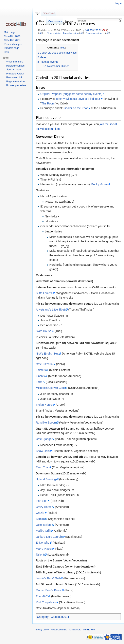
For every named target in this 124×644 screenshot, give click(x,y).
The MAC (42, 596)
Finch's (40, 376)
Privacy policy (42, 630)
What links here (15, 62)
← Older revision (52, 33)
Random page (11, 48)
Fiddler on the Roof (76, 108)
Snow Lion (42, 451)
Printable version (15, 74)
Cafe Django (44, 439)
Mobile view (89, 630)
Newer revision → (95, 33)
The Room (48, 103)
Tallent (40, 555)
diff (41, 33)
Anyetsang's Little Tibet (50, 310)
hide (63, 48)
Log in (118, 3)
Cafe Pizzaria (44, 364)
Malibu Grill (43, 531)
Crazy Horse (44, 507)
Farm (39, 382)
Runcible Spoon (46, 423)
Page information (15, 82)
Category (43, 617)
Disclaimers (75, 630)
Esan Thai (42, 467)
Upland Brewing (46, 479)
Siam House (43, 331)
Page (37, 13)
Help (6, 52)
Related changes (15, 66)
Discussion (49, 13)
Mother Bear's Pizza (48, 590)
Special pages (14, 70)
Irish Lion (42, 501)
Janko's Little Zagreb (49, 537)
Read (42, 21)
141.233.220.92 (93, 30)
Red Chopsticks (46, 602)
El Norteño (42, 543)
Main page (10, 32)
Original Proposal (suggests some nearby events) (71, 94)
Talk (105, 30)
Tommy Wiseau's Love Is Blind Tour (78, 99)
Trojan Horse (44, 405)
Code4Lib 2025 (12, 40)
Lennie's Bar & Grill (48, 578)
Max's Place (43, 549)
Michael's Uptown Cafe (50, 388)
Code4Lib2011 (60, 617)
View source (55, 21)
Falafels (41, 370)
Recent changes (13, 44)
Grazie (40, 513)
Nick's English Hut (47, 354)
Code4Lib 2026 (12, 36)
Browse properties (16, 85)
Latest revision (71, 33)
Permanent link (14, 77)
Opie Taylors (44, 525)
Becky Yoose (100, 184)
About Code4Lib (59, 630)
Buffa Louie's (44, 293)
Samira (40, 519)
